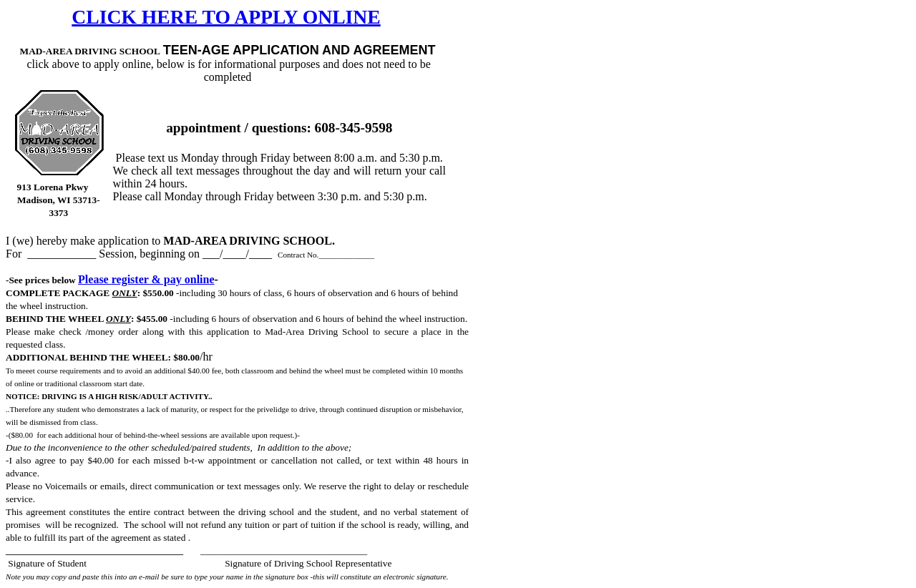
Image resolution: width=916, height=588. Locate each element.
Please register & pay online (146, 279)
